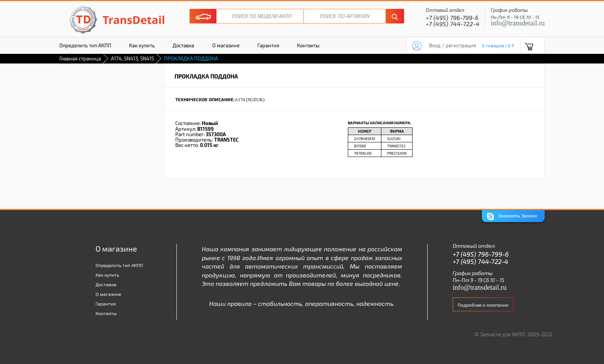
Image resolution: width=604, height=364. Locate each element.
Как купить (142, 45)
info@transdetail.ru (518, 23)
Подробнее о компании (483, 305)
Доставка (183, 45)
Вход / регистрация (453, 45)
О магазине (226, 45)
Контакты (308, 45)
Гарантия (268, 45)
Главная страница (80, 58)
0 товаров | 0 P (498, 45)
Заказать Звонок (512, 216)
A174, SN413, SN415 (133, 58)
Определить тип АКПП (85, 45)
